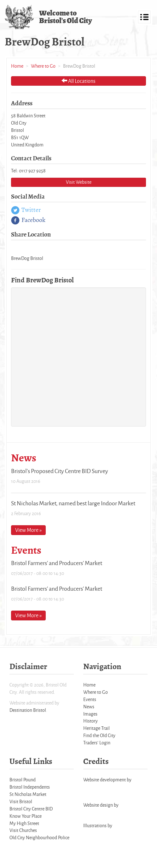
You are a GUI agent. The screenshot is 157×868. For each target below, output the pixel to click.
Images (90, 714)
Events (90, 699)
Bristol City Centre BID (31, 809)
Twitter (26, 210)
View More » (28, 530)
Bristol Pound (23, 780)
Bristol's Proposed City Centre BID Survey (60, 471)
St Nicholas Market (28, 794)
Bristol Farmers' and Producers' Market (57, 563)
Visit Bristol (21, 801)
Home (17, 66)
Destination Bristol (28, 710)
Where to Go (43, 66)
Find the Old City (99, 735)
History (90, 721)
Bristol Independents (30, 787)
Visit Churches (23, 830)
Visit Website (79, 182)
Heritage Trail (96, 728)
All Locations (78, 81)
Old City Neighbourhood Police (39, 837)
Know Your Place (26, 816)
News (89, 707)
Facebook (28, 220)
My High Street (24, 823)
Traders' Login (97, 743)
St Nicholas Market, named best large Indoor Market (73, 503)
